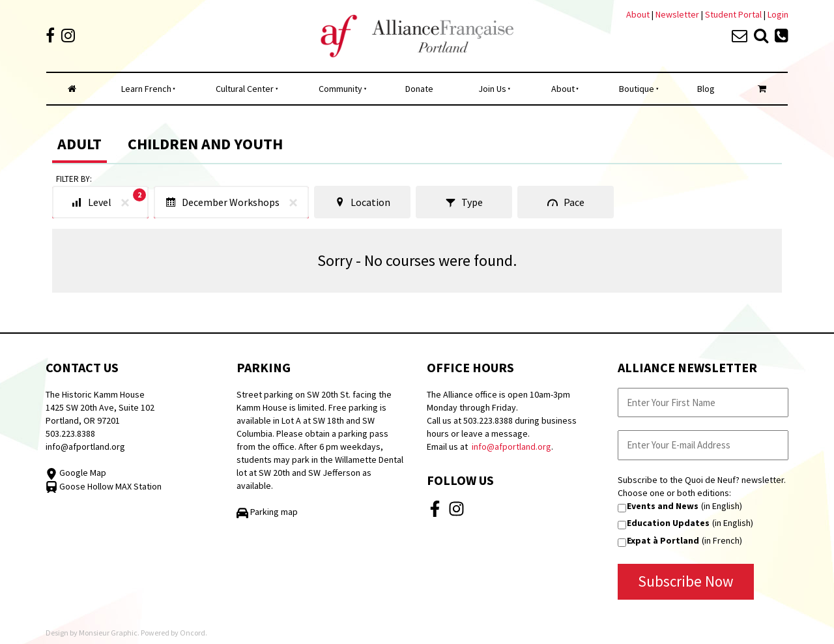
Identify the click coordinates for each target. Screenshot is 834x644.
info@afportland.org (85, 446)
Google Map (76, 473)
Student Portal (733, 14)
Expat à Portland (663, 540)
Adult (79, 144)
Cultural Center (245, 89)
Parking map (267, 512)
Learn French (146, 89)
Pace (566, 202)
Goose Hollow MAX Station (104, 486)
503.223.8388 (70, 433)
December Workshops (234, 202)
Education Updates (668, 523)
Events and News (663, 506)
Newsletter (678, 14)
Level (109, 200)
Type (464, 202)
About (638, 14)
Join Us (492, 89)
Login (778, 14)
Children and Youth (205, 144)
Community (340, 89)
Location (362, 202)
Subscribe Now (686, 581)
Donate (419, 89)
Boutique (637, 89)
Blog (706, 89)
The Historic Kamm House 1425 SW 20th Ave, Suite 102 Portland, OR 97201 (100, 407)
